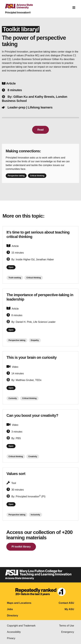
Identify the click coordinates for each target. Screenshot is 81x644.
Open (11, 267)
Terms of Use (67, 626)
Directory (12, 616)
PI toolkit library (21, 547)
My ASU (69, 609)
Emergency (68, 632)
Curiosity (13, 398)
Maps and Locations (19, 603)
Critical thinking (37, 176)
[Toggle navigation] (74, 8)
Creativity (33, 457)
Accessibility (14, 632)
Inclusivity (36, 515)
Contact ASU (66, 603)
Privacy (11, 638)
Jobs (10, 609)
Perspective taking (16, 176)
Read (40, 130)
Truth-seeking (15, 278)
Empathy (35, 340)
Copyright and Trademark (21, 626)
